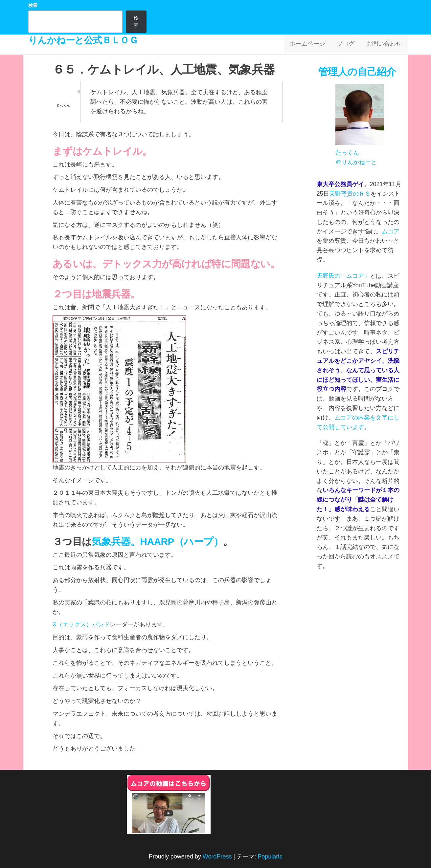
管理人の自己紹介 (358, 72)
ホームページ (312, 45)
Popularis (270, 857)
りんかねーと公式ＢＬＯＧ (83, 40)
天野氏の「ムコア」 (343, 276)
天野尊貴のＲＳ (350, 194)
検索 (33, 5)
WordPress (217, 857)
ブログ (349, 45)
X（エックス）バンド (81, 624)
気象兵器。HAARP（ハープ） (157, 542)
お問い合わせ (385, 45)
